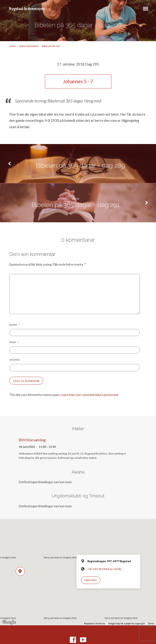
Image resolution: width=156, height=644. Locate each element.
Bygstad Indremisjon (27, 9)
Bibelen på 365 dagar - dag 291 (76, 205)
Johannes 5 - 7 (78, 81)
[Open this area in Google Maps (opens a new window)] (9, 622)
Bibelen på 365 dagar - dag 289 (80, 165)
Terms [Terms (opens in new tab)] (151, 624)
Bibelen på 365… (52, 46)
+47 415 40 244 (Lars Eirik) (104, 569)
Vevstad (14, 360)
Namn (14, 325)
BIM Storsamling (32, 440)
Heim (12, 46)
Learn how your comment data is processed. (90, 395)
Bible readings (29, 46)
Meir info (91, 580)
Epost (14, 342)
